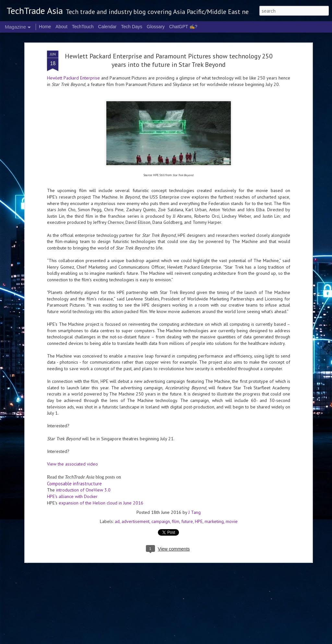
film (176, 479)
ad (117, 479)
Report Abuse (269, 640)
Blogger (252, 640)
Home (45, 27)
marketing (214, 479)
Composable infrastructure (74, 440)
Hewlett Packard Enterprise (73, 35)
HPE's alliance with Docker (72, 454)
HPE (199, 479)
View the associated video (72, 421)
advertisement (136, 479)
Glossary (156, 27)
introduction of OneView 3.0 (83, 447)
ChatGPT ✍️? (183, 27)
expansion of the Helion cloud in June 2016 (101, 460)
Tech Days (131, 27)
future (187, 479)
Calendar (107, 27)
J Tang (195, 469)
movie (232, 479)
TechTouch (83, 27)
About (61, 27)
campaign (161, 479)
